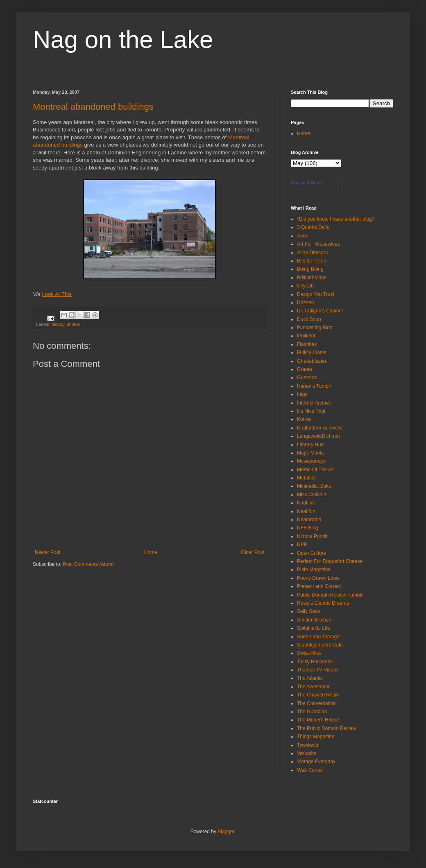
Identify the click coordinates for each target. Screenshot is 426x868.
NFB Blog (307, 528)
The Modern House (318, 720)
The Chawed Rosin (318, 695)
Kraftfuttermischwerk (319, 428)
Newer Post (48, 552)
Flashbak (307, 344)
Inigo (302, 394)
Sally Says (308, 611)
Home (151, 552)
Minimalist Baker (315, 486)
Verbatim (307, 753)
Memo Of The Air (315, 470)
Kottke (304, 419)
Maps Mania (310, 453)
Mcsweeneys (311, 461)
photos (73, 324)
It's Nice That (311, 411)
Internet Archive (314, 403)
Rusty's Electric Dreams (323, 603)
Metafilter (307, 478)
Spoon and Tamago (318, 637)
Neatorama (309, 520)
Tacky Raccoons (315, 662)
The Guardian (312, 712)
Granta (305, 369)
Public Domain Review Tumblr (330, 595)
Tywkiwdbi (308, 745)
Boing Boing (310, 269)
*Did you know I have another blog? (336, 219)
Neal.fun (306, 511)
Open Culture (312, 553)
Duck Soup (309, 319)
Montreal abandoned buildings (93, 107)
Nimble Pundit (312, 536)
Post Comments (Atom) (88, 564)
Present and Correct (319, 586)
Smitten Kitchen (314, 620)
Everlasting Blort (315, 328)
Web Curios (310, 770)
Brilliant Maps (312, 278)
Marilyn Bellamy (307, 183)
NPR (302, 545)
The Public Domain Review (326, 728)
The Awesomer (313, 687)
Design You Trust (316, 294)
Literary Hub (310, 445)
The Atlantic (310, 678)
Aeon (303, 236)
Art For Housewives (318, 244)
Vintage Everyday (316, 762)
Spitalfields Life (314, 628)
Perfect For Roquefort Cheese (330, 561)
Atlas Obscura (312, 253)
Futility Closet (312, 353)
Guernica (307, 377)
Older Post (253, 552)
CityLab (305, 286)
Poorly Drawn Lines (318, 578)
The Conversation (316, 703)
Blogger (226, 832)
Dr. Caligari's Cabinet (320, 311)
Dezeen (305, 303)
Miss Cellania (312, 495)
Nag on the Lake (123, 40)
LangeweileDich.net (318, 436)
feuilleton (307, 336)
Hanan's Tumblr (314, 386)
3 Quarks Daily (313, 227)
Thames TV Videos (318, 670)
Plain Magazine (314, 570)
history (58, 324)
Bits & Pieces (312, 261)
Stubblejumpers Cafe (320, 645)
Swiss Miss (309, 653)
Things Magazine (316, 737)
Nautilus (306, 503)
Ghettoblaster (312, 361)
